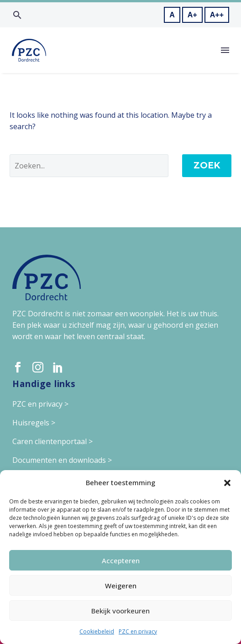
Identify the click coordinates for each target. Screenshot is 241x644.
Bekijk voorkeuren (120, 611)
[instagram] (38, 367)
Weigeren (121, 586)
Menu (225, 50)
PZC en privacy (138, 631)
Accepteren (121, 560)
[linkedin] (58, 367)
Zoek (207, 165)
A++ (217, 15)
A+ (192, 15)
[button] (227, 483)
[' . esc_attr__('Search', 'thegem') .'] (89, 166)
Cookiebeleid (97, 631)
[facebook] (18, 367)
